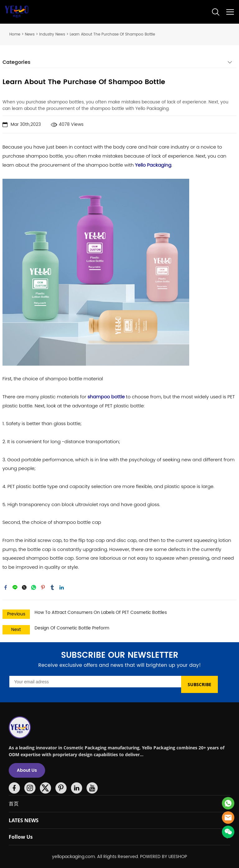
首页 (14, 804)
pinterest (43, 587)
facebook (6, 587)
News (30, 34)
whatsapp (34, 587)
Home (15, 34)
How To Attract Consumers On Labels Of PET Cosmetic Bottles (101, 612)
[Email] (95, 682)
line (15, 587)
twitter (24, 587)
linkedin (62, 587)
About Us (27, 770)
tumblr (52, 587)
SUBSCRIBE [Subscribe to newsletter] (199, 684)
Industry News (52, 34)
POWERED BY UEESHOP (164, 857)
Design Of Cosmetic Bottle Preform (72, 628)
